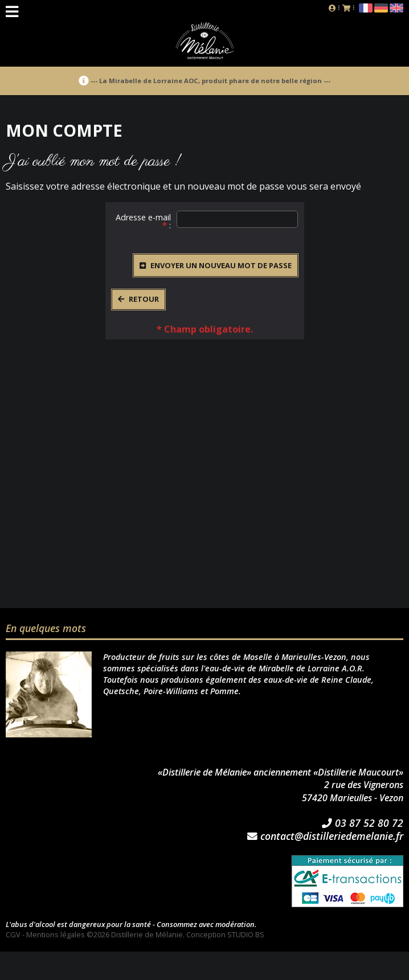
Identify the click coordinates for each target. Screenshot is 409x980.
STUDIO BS (246, 934)
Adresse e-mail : (143, 218)
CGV (13, 934)
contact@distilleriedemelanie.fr (325, 837)
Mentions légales (56, 934)
